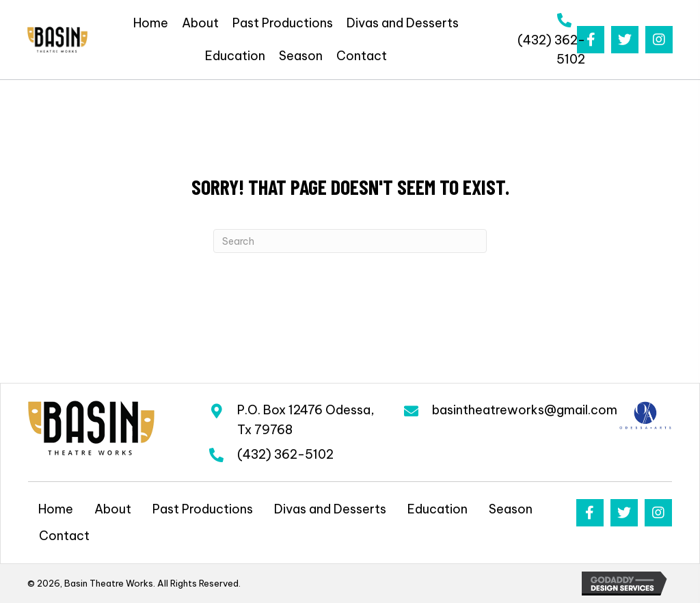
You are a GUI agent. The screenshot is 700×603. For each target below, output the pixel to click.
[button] (591, 40)
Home (56, 509)
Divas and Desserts (330, 509)
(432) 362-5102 (285, 454)
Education (437, 509)
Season (511, 509)
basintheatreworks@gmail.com (525, 410)
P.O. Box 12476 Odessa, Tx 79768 (306, 420)
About (113, 509)
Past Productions (203, 509)
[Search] (350, 241)
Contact (64, 536)
